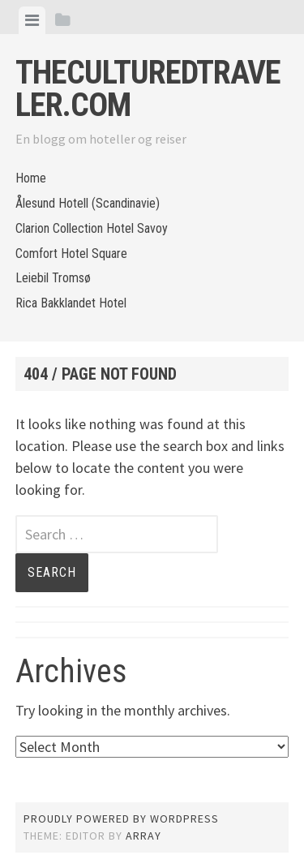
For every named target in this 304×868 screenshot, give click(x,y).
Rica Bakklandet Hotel (71, 303)
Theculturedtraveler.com (148, 89)
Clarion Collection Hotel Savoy (92, 228)
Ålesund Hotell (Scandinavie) (88, 203)
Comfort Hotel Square (71, 254)
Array (143, 836)
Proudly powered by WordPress (121, 819)
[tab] (32, 20)
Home (31, 178)
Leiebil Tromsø (53, 278)
